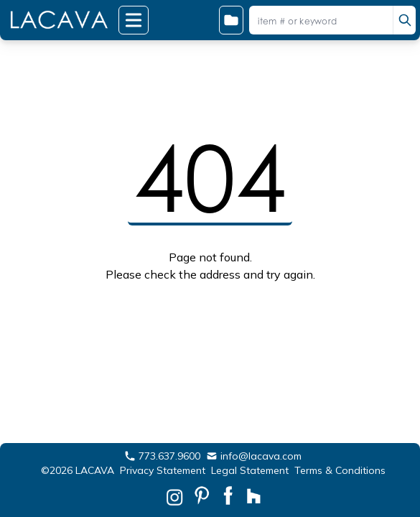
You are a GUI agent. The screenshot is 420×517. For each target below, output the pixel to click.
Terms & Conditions (340, 470)
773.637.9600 (162, 456)
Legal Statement (250, 470)
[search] (404, 20)
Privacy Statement (163, 470)
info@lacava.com (254, 456)
